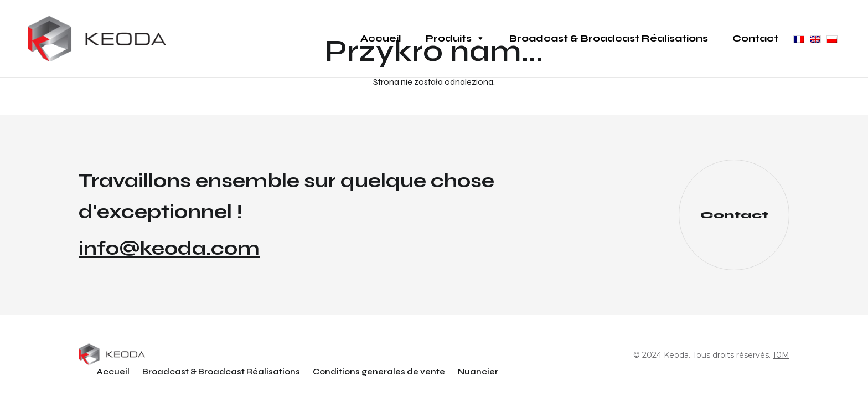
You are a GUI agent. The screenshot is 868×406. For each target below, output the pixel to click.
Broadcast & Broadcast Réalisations (609, 38)
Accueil (381, 38)
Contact (755, 38)
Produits (455, 38)
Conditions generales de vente (379, 372)
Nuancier (478, 372)
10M (781, 355)
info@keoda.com (169, 249)
